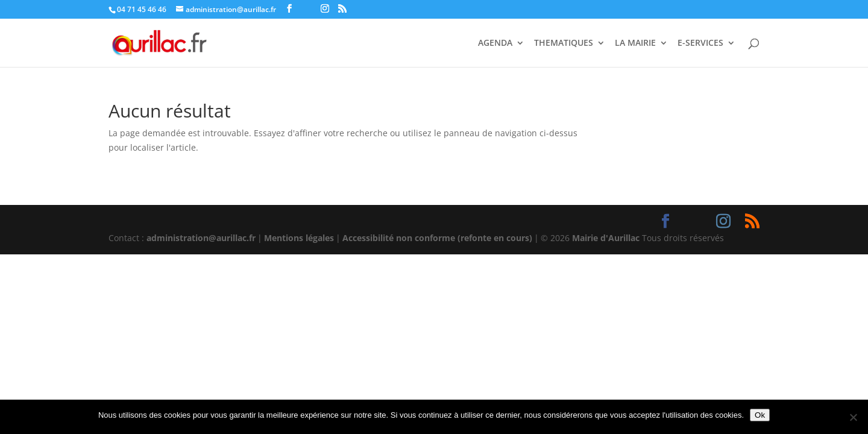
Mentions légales (299, 238)
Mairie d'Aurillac (606, 238)
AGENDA (495, 43)
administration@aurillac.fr (201, 238)
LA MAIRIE (635, 43)
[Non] (853, 417)
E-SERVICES (700, 43)
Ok (760, 415)
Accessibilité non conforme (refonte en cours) (437, 238)
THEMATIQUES (564, 43)
